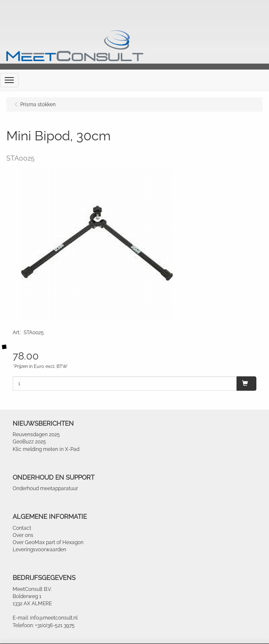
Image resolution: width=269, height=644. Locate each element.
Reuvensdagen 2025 (36, 435)
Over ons (23, 535)
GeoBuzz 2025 (29, 442)
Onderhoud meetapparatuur (45, 488)
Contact (22, 528)
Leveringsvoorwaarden (39, 550)
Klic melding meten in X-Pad (46, 449)
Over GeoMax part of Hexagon (48, 542)
